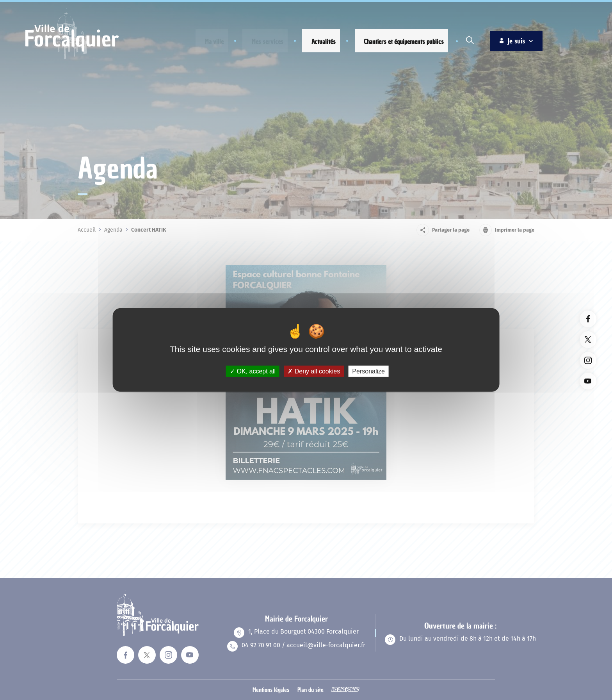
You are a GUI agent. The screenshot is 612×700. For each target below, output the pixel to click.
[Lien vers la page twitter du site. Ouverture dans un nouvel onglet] (588, 340)
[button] (208, 42)
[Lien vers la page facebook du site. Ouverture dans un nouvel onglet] (588, 319)
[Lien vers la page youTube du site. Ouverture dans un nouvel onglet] (588, 381)
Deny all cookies (314, 371)
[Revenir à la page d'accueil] (72, 58)
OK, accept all (253, 371)
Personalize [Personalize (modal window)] (368, 371)
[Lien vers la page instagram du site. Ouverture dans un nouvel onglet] (588, 360)
